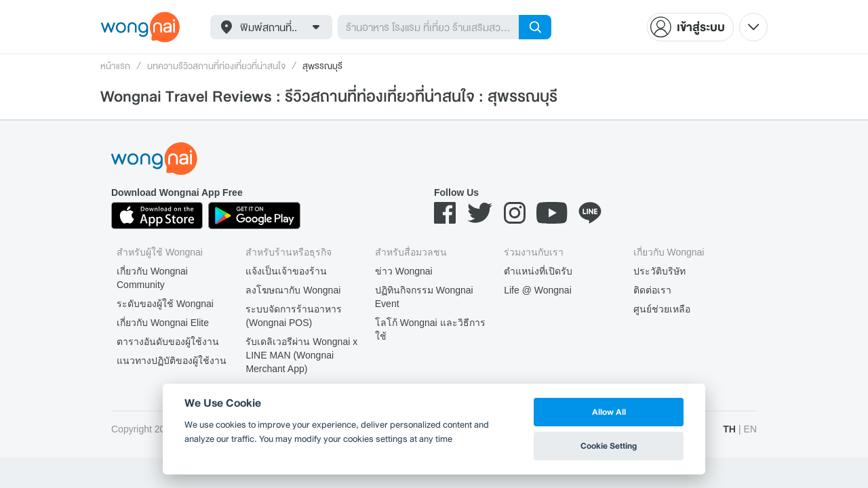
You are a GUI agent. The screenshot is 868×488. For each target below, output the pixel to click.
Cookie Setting (609, 446)
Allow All (609, 412)
